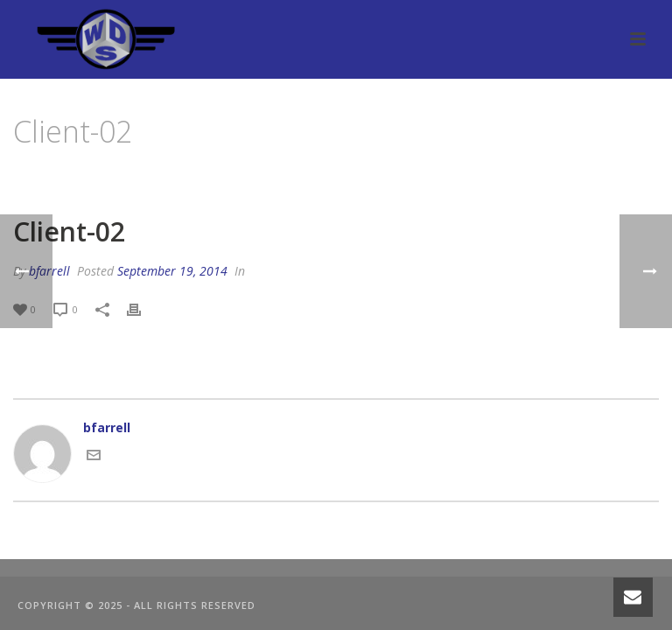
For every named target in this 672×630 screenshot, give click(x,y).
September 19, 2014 (172, 271)
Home (507, 176)
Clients (556, 176)
